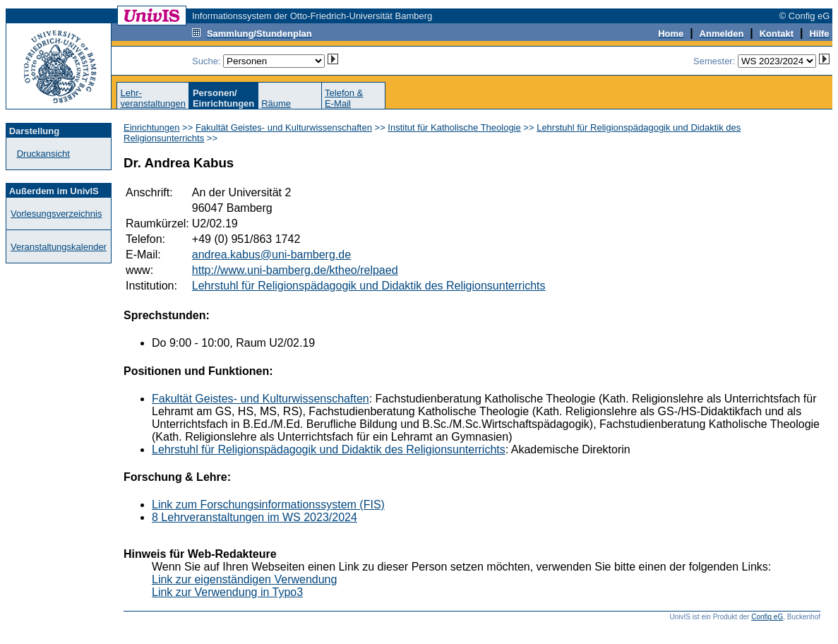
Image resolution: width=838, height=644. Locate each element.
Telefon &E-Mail (344, 98)
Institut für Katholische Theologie (454, 127)
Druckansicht (43, 154)
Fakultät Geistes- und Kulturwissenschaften (284, 127)
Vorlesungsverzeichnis (56, 214)
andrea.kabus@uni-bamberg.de (271, 255)
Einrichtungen (152, 127)
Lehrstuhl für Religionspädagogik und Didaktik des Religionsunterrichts (369, 286)
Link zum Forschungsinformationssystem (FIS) (268, 505)
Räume (276, 103)
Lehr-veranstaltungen (153, 98)
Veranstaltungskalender (59, 247)
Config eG (767, 617)
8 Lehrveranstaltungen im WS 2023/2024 (255, 517)
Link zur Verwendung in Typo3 (227, 592)
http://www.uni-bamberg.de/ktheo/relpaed (295, 270)
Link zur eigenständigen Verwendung (244, 579)
